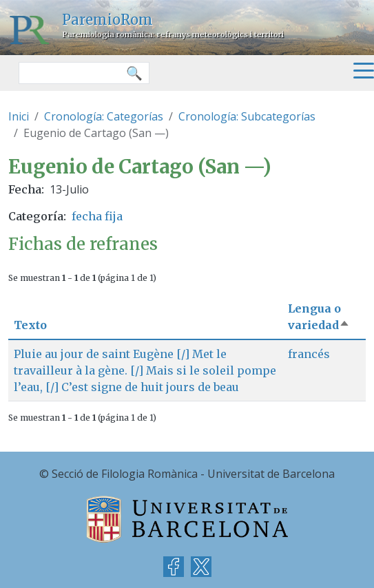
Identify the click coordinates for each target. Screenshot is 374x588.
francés (309, 354)
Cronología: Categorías (104, 116)
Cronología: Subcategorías (247, 116)
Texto (30, 325)
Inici (19, 116)
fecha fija (97, 216)
